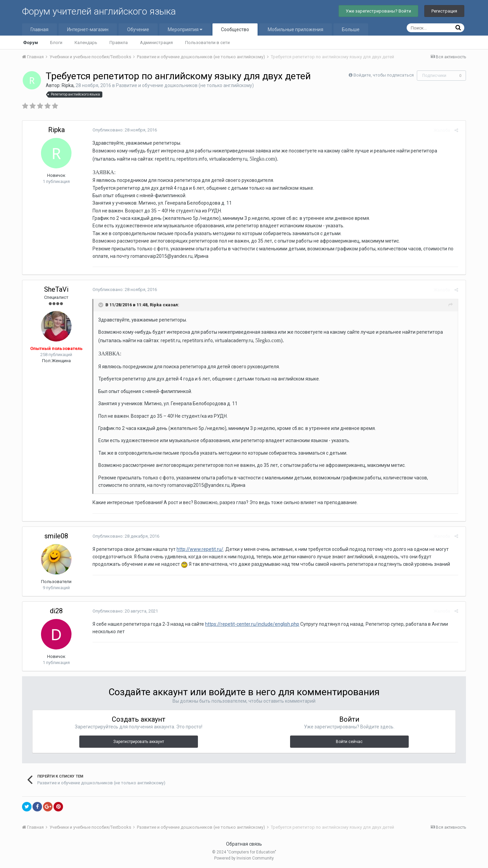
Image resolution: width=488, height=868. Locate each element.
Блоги (56, 43)
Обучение (138, 29)
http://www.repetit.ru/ (198, 549)
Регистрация (444, 11)
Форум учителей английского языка (99, 11)
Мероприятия (185, 29)
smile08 (56, 536)
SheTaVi (56, 289)
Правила (119, 43)
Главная (39, 29)
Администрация (156, 43)
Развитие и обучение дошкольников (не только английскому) (185, 85)
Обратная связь (244, 844)
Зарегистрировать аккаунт (139, 742)
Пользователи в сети (207, 43)
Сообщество (235, 29)
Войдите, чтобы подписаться (384, 75)
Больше (351, 29)
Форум (30, 43)
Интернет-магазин (88, 29)
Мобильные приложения (296, 29)
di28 (56, 611)
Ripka (68, 85)
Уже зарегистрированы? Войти (378, 11)
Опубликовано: (122, 130)
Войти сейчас (349, 742)
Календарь (86, 43)
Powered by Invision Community (244, 858)
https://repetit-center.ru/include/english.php (250, 624)
